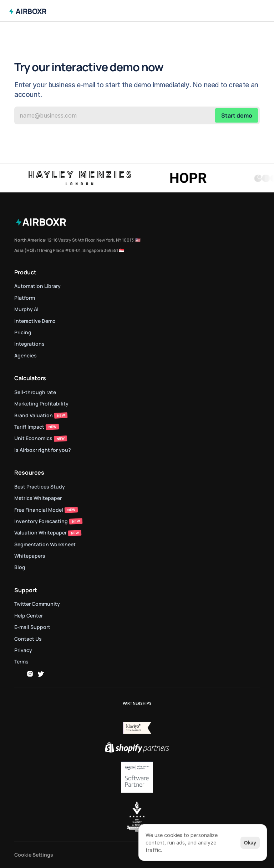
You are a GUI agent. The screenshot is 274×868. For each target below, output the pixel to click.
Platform (25, 298)
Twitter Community (37, 604)
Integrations (29, 344)
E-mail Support (32, 627)
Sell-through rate (36, 392)
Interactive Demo (35, 321)
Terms (21, 662)
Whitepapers (30, 556)
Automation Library (37, 286)
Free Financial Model (39, 510)
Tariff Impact (29, 427)
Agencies (26, 355)
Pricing (23, 332)
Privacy (23, 650)
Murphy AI (26, 309)
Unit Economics (33, 438)
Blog (20, 567)
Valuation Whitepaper (40, 533)
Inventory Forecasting (41, 521)
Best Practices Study (40, 487)
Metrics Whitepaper (38, 498)
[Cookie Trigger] (34, 855)
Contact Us (28, 639)
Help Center (29, 616)
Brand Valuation (34, 415)
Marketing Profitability (41, 404)
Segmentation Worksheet (45, 544)
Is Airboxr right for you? (43, 450)
